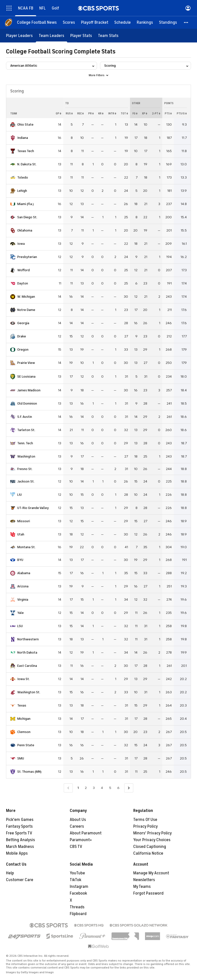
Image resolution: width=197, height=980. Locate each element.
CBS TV (76, 847)
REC (80, 113)
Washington (26, 456)
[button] (186, 22)
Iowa (21, 244)
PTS (168, 113)
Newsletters (144, 880)
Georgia (23, 323)
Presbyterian (27, 257)
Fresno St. (25, 469)
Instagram (79, 887)
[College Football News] (37, 22)
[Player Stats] (81, 36)
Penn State (26, 745)
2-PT (156, 113)
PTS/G (182, 113)
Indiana (23, 138)
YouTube (77, 873)
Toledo (23, 177)
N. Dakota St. (27, 164)
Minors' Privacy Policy (152, 833)
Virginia (23, 600)
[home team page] (13, 125)
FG (135, 113)
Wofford (23, 270)
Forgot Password (148, 893)
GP (58, 113)
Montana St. (26, 547)
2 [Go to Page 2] (86, 788)
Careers (77, 826)
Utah (21, 534)
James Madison (29, 390)
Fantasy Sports (19, 826)
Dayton (23, 283)
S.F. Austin (25, 417)
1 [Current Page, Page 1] (78, 788)
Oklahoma (25, 230)
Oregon (23, 350)
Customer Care (20, 880)
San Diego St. (27, 217)
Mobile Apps (17, 853)
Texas (22, 705)
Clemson (24, 732)
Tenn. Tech (25, 443)
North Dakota (27, 652)
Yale (20, 613)
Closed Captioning (150, 847)
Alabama (24, 573)
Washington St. (29, 692)
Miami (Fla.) (25, 204)
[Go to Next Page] (129, 788)
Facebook (78, 893)
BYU (20, 560)
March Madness (20, 847)
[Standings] (168, 22)
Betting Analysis (20, 840)
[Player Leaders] (19, 36)
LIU (19, 495)
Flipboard (78, 914)
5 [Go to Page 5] (110, 788)
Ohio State (25, 124)
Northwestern (28, 639)
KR (101, 113)
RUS (69, 113)
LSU (20, 626)
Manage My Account (151, 873)
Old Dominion (27, 403)
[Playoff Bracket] (95, 22)
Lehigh (22, 191)
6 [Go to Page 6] (118, 788)
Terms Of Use (145, 820)
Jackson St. (26, 481)
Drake (22, 336)
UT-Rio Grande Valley (33, 508)
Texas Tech (26, 151)
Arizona (23, 586)
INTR (112, 113)
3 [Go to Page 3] (94, 788)
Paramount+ (81, 840)
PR (91, 113)
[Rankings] (145, 22)
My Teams (142, 887)
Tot (124, 113)
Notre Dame (26, 310)
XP (145, 113)
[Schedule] (122, 22)
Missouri (24, 521)
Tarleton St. (26, 430)
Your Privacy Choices (152, 840)
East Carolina (27, 666)
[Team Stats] (108, 36)
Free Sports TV (19, 833)
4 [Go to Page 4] (102, 788)
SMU (21, 758)
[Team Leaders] (51, 36)
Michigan (24, 719)
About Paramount (86, 833)
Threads (77, 907)
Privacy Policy (145, 826)
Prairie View (26, 363)
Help (10, 873)
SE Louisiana (26, 376)
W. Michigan (26, 297)
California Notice (148, 853)
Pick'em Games (20, 820)
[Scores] (69, 22)
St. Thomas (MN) (29, 772)
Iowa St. (23, 679)
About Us (78, 820)
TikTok (75, 880)
